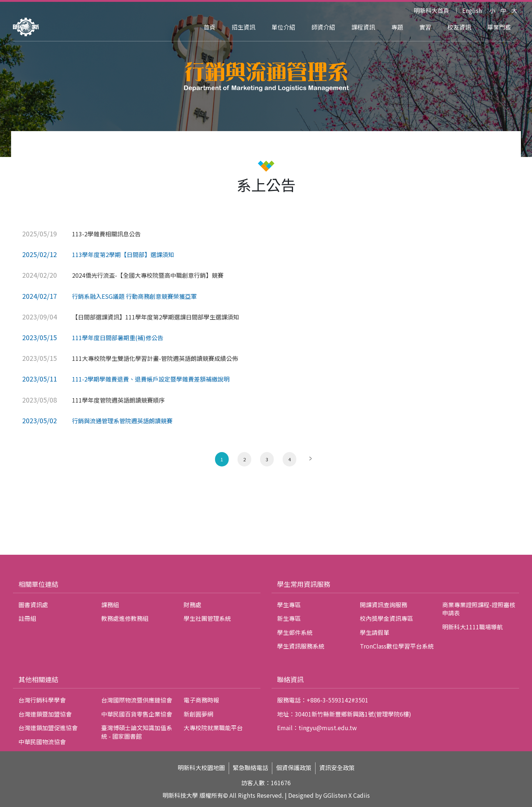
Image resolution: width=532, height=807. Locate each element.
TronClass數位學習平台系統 (397, 646)
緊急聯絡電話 (250, 768)
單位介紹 (283, 27)
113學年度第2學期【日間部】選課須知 (123, 254)
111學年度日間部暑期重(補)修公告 (118, 338)
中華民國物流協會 (42, 742)
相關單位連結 (38, 584)
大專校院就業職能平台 (213, 728)
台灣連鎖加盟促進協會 (48, 728)
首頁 (209, 27)
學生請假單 (375, 632)
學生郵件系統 (295, 632)
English (472, 10)
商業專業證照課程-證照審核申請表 (479, 609)
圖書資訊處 (33, 605)
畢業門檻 (499, 27)
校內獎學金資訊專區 (386, 618)
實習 (425, 27)
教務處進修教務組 (125, 618)
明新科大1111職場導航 (473, 627)
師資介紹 (323, 27)
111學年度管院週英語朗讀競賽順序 (118, 400)
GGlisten (335, 795)
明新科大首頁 (432, 10)
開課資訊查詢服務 (383, 605)
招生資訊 (243, 27)
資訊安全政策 (337, 768)
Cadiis (362, 795)
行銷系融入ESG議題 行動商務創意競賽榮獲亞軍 (134, 296)
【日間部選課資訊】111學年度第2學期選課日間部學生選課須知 (156, 317)
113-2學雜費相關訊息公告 (106, 234)
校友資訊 (459, 27)
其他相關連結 (38, 679)
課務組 (110, 605)
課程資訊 (363, 27)
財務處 (192, 605)
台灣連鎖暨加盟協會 (45, 714)
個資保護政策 (294, 768)
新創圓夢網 (198, 714)
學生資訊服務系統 (301, 646)
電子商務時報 (201, 700)
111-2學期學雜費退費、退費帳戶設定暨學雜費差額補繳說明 (151, 379)
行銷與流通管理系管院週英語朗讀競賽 (122, 421)
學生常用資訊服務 (304, 584)
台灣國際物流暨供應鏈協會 (137, 700)
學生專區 (289, 605)
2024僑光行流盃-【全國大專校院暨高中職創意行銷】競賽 (148, 275)
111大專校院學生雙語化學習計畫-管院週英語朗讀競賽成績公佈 (155, 358)
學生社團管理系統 (207, 618)
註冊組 (27, 618)
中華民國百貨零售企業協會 (137, 714)
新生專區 (289, 618)
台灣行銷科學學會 (42, 700)
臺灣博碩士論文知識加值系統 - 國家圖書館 (137, 732)
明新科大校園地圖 (201, 768)
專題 (397, 27)
